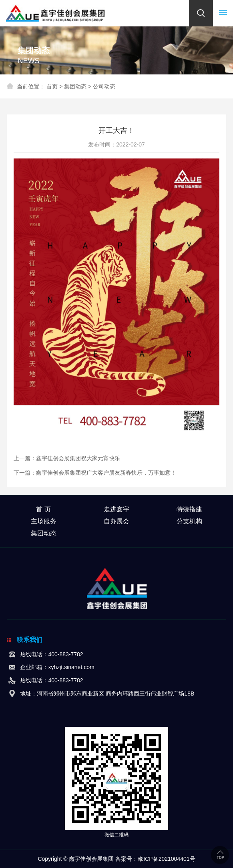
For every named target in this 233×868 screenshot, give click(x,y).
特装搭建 (189, 509)
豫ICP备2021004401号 (166, 859)
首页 (52, 86)
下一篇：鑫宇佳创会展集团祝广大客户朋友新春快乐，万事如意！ (95, 473)
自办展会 (116, 521)
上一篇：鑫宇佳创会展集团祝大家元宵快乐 (67, 458)
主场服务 (44, 521)
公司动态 (104, 86)
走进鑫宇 (116, 509)
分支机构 (189, 521)
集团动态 (75, 86)
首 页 (43, 509)
